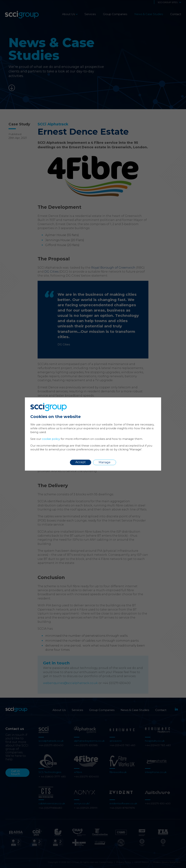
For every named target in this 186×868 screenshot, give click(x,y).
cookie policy (51, 439)
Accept (81, 462)
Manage (105, 462)
